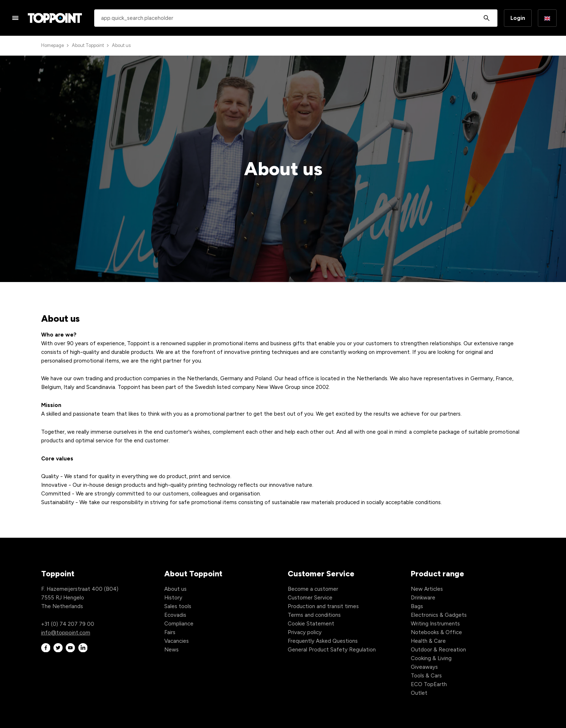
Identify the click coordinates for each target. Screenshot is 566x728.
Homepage (53, 45)
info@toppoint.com (66, 633)
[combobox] (296, 18)
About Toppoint (88, 45)
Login (518, 18)
